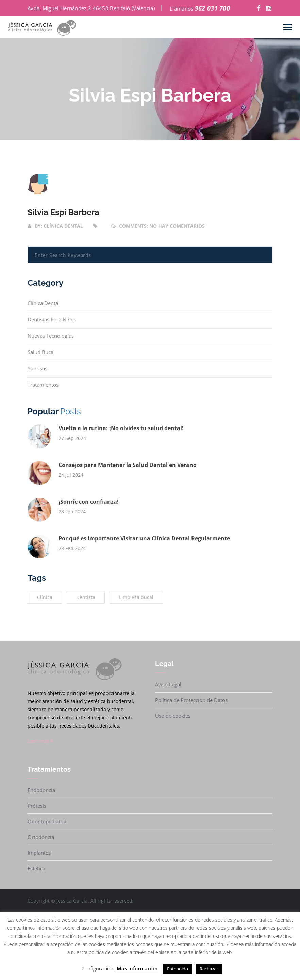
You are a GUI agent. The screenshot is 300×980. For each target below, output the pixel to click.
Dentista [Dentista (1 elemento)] (86, 597)
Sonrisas (37, 368)
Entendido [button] (178, 969)
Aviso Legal (168, 684)
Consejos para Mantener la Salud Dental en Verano (128, 465)
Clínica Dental (44, 303)
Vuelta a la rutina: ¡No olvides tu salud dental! (121, 428)
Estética (36, 868)
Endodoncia (41, 790)
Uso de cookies (173, 716)
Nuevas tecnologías (51, 336)
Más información (137, 968)
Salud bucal (41, 352)
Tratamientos (43, 385)
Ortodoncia (41, 837)
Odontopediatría (47, 821)
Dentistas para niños (52, 319)
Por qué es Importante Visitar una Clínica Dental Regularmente (144, 538)
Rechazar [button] (209, 969)
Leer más (40, 741)
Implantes (39, 853)
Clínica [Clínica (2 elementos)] (45, 597)
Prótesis (37, 806)
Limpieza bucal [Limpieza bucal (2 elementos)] (136, 597)
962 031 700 (212, 8)
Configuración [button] (97, 968)
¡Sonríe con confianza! (89, 502)
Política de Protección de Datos (191, 700)
